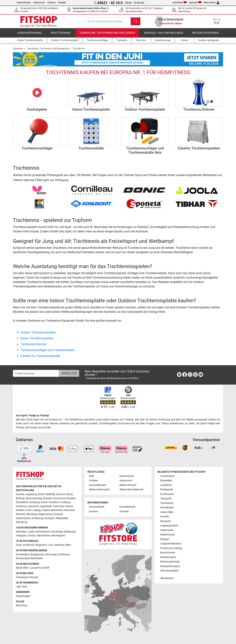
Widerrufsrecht (128, 485)
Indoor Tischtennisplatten (37, 339)
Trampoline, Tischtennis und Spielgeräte (107, 34)
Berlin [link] (41, 494)
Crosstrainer (167, 476)
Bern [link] (26, 568)
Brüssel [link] (34, 577)
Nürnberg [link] (32, 514)
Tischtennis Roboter (33, 345)
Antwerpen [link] (22, 577)
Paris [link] (24, 587)
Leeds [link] (31, 532)
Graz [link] (19, 545)
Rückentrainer (168, 557)
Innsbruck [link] (28, 545)
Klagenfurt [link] (41, 545)
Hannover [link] (33, 506)
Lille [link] (18, 587)
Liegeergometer (169, 526)
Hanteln (165, 517)
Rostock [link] (58, 514)
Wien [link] (68, 545)
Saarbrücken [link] (23, 518)
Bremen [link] (48, 498)
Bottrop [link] (20, 498)
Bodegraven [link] (37, 554)
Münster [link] (21, 514)
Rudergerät (167, 490)
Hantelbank (167, 508)
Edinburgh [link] (70, 532)
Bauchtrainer (168, 553)
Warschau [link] (22, 606)
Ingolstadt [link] (46, 506)
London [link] (31, 536)
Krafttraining (61, 34)
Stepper (165, 539)
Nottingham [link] (58, 536)
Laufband (166, 485)
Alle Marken (167, 578)
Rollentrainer (168, 535)
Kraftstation (167, 494)
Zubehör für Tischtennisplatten (40, 357)
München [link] (70, 510)
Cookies (93, 481)
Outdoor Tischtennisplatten (38, 333)
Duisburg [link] (34, 502)
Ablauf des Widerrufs (131, 490)
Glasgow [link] (21, 536)
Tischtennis (79, 49)
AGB (91, 476)
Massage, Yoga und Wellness (164, 34)
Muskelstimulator (170, 566)
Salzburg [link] (59, 545)
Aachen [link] (20, 494)
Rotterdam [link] (37, 558)
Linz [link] (51, 545)
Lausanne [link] (35, 568)
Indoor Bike (167, 512)
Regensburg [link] (45, 514)
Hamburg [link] (21, 506)
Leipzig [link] (37, 510)
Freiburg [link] (65, 502)
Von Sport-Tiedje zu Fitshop (32, 416)
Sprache (195, 2)
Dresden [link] (71, 498)
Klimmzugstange (170, 562)
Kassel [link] (69, 506)
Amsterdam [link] (23, 554)
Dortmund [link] (59, 498)
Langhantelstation (171, 544)
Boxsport (165, 521)
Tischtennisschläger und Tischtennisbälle (47, 351)
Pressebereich (127, 507)
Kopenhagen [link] (23, 596)
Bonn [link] (70, 494)
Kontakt (62, 2)
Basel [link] (19, 568)
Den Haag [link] (51, 554)
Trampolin (166, 499)
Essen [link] (44, 502)
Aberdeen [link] (21, 532)
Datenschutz (127, 476)
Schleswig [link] (37, 518)
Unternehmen (24, 2)
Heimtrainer (167, 530)
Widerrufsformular (99, 490)
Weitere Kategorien (205, 34)
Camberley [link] (57, 532)
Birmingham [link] (43, 532)
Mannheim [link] (57, 510)
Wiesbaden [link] (62, 518)
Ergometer (166, 481)
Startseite (18, 49)
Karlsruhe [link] (58, 506)
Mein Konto (212, 2)
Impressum (39, 2)
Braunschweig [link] (34, 498)
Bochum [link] (61, 494)
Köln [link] (29, 510)
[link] (179, 375)
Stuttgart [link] (49, 518)
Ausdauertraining (30, 34)
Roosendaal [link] (23, 558)
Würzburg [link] (21, 522)
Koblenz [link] (20, 510)
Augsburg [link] (31, 494)
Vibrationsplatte (169, 571)
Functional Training (171, 548)
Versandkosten (98, 485)
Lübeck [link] (46, 510)
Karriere (51, 2)
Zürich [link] (46, 568)
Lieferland (179, 2)
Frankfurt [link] (54, 502)
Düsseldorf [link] (22, 502)
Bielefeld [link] (50, 494)
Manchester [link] (44, 536)
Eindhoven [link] (64, 554)
